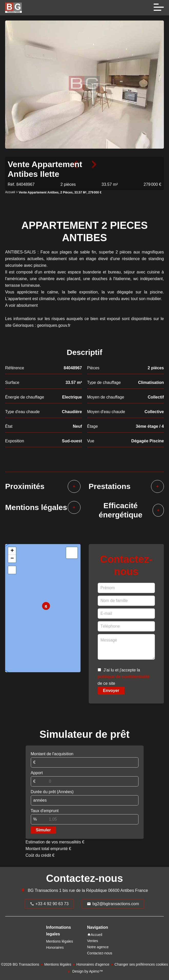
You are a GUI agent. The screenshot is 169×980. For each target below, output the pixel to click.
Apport (37, 773)
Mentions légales (58, 964)
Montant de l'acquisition (52, 754)
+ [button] (12, 551)
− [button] (12, 559)
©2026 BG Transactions (20, 964)
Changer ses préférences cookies (141, 964)
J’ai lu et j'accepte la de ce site (124, 677)
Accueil (10, 192)
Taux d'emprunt (45, 811)
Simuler (43, 830)
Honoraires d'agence (93, 964)
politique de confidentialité (124, 677)
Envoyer (111, 691)
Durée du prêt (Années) (52, 792)
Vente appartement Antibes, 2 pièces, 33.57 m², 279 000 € (60, 192)
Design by (87, 971)
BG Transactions (43, 890)
